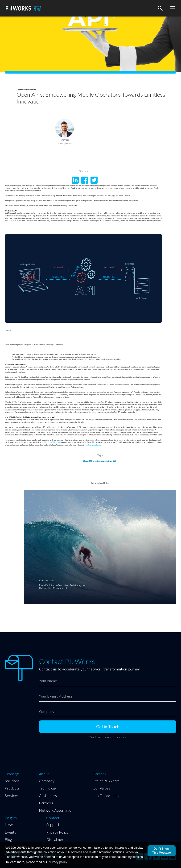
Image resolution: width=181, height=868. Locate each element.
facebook (85, 180)
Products (12, 788)
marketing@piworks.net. (93, 445)
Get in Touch (108, 727)
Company (47, 781)
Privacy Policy (57, 832)
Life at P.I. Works (106, 781)
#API (115, 461)
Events (10, 832)
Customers (48, 796)
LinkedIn (75, 180)
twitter (94, 180)
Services (12, 796)
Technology (48, 788)
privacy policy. (58, 862)
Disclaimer (55, 839)
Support (53, 825)
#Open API (87, 461)
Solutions (12, 781)
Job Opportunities (107, 796)
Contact (53, 818)
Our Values (101, 788)
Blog (8, 839)
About (44, 774)
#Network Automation (102, 461)
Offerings (12, 774)
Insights (11, 818)
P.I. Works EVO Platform (51, 442)
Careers (99, 774)
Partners (46, 803)
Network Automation (56, 810)
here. (124, 737)
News (10, 825)
